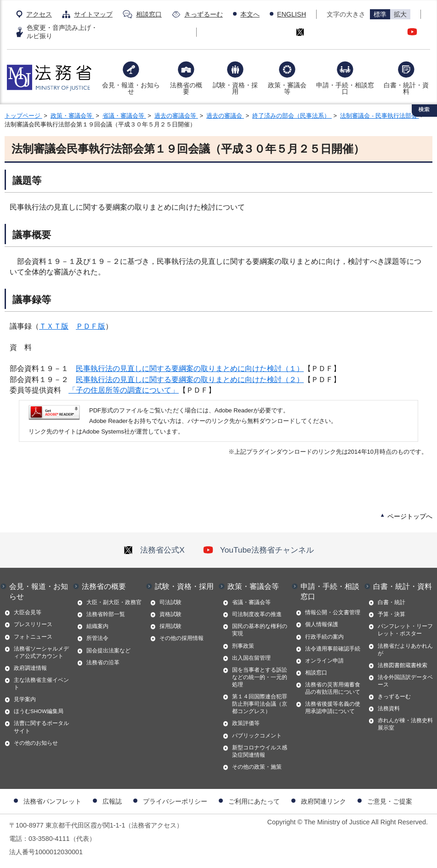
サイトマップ (93, 14)
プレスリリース (33, 624)
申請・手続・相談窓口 (345, 88)
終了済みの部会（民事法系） (292, 116)
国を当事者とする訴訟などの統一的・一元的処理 (260, 677)
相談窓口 (149, 14)
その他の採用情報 (182, 638)
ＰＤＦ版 (91, 326)
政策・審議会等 (287, 88)
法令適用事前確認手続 (333, 649)
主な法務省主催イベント (41, 684)
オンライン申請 (324, 661)
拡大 (400, 14)
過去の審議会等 (176, 116)
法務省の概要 (186, 88)
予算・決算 (392, 614)
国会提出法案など (108, 651)
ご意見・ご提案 (390, 801)
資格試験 (170, 614)
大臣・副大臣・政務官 (114, 602)
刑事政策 (243, 646)
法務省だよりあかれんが (405, 650)
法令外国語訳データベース (405, 681)
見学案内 (25, 699)
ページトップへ (410, 516)
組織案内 (97, 626)
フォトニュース (33, 637)
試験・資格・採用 (235, 88)
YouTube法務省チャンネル (258, 550)
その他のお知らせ (36, 743)
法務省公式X (154, 550)
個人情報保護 (322, 624)
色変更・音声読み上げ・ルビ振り (62, 31)
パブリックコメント (257, 736)
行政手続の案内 (324, 637)
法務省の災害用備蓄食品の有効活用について (333, 688)
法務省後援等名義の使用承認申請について (333, 708)
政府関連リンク (323, 801)
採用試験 (170, 626)
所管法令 (97, 638)
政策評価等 (246, 723)
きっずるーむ (204, 14)
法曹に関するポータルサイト (41, 727)
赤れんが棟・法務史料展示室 (405, 724)
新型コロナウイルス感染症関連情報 (260, 751)
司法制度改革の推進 (257, 614)
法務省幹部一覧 (106, 614)
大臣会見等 (28, 612)
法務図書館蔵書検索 (403, 665)
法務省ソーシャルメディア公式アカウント (41, 652)
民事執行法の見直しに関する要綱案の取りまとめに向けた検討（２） (190, 380)
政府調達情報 (30, 668)
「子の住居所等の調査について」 (124, 390)
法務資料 (389, 708)
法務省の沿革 (103, 662)
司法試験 (170, 602)
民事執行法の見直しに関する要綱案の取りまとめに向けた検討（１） (190, 368)
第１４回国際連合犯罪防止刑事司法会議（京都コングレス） (260, 704)
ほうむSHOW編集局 (39, 711)
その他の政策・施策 (257, 767)
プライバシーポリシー (175, 801)
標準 (380, 14)
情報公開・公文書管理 (333, 612)
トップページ (23, 116)
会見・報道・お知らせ (131, 88)
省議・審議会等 (124, 116)
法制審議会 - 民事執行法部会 (379, 116)
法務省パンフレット (52, 801)
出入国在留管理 (251, 658)
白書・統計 (392, 602)
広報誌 (112, 801)
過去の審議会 (225, 116)
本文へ (250, 14)
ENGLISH (292, 14)
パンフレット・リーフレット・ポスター (405, 630)
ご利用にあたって (254, 801)
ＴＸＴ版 (54, 326)
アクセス (39, 14)
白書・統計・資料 (406, 88)
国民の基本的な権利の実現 (260, 630)
